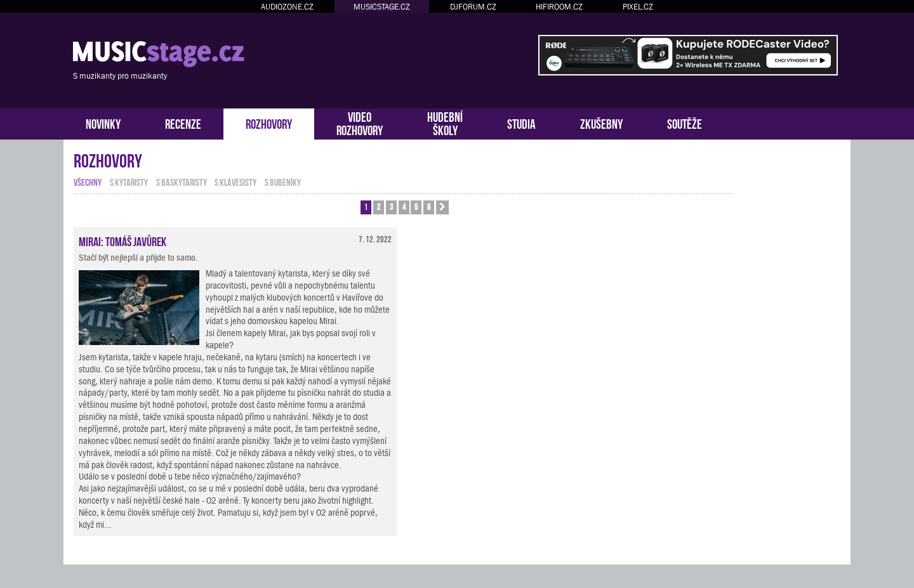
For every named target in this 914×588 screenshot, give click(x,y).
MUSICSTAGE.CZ (382, 7)
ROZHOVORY (269, 123)
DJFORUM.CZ (473, 7)
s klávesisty (235, 181)
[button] (442, 207)
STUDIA (521, 123)
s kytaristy (129, 181)
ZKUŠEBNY (601, 123)
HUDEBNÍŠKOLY (445, 122)
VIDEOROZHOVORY (360, 122)
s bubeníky (283, 181)
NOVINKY (103, 123)
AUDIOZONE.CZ (287, 7)
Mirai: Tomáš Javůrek (123, 240)
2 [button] (379, 206)
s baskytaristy (182, 181)
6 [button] (429, 206)
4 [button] (404, 206)
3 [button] (391, 206)
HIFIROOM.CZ (559, 7)
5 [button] (416, 206)
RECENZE (183, 123)
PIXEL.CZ (638, 7)
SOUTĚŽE (685, 123)
